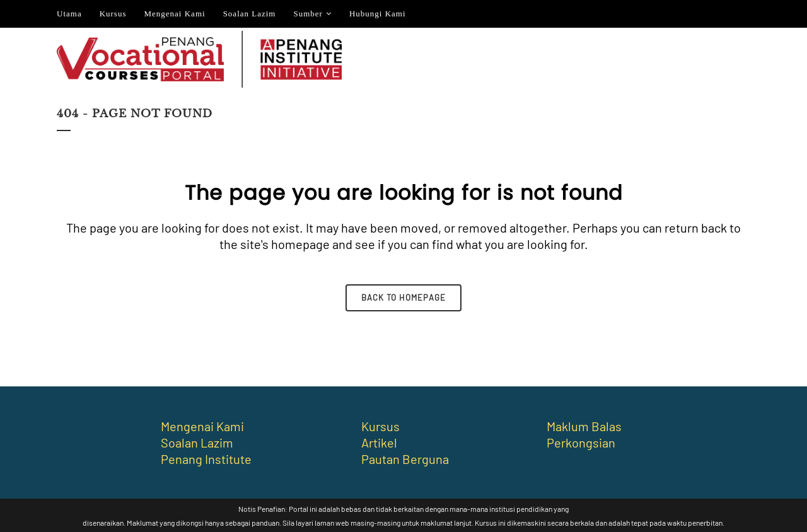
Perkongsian (581, 442)
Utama (69, 14)
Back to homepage (403, 298)
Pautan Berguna (405, 459)
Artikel (379, 442)
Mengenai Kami (175, 14)
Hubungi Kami (378, 14)
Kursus (113, 14)
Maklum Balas (584, 426)
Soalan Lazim (250, 14)
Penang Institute (206, 459)
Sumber (308, 14)
